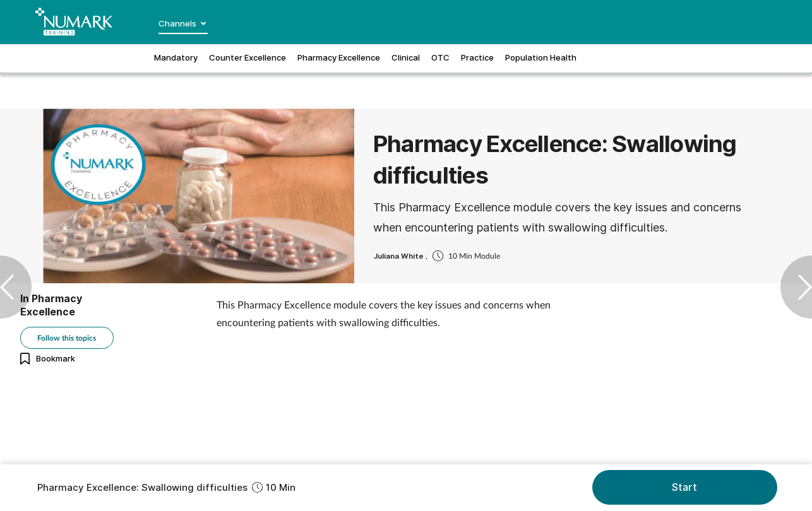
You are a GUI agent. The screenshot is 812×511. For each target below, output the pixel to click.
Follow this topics (67, 338)
